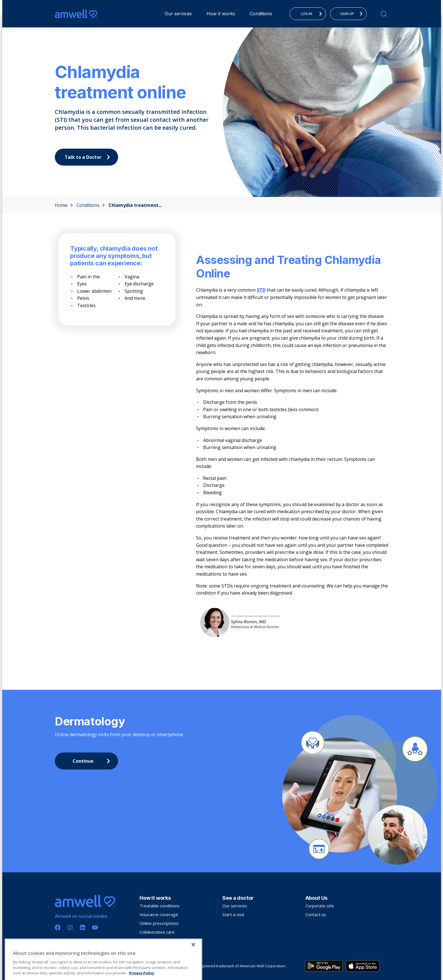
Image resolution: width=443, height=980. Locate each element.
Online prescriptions (159, 923)
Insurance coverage (159, 914)
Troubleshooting (156, 941)
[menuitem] (178, 14)
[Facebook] (58, 927)
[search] (384, 14)
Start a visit (233, 914)
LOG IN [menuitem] (313, 14)
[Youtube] (95, 927)
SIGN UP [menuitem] (353, 14)
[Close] (193, 964)
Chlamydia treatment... (135, 205)
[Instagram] (70, 927)
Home (64, 205)
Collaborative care (157, 932)
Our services (178, 14)
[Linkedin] (82, 927)
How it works (221, 14)
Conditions (261, 14)
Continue (93, 761)
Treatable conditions (160, 906)
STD (261, 290)
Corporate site (320, 906)
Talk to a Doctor (89, 157)
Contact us (316, 914)
